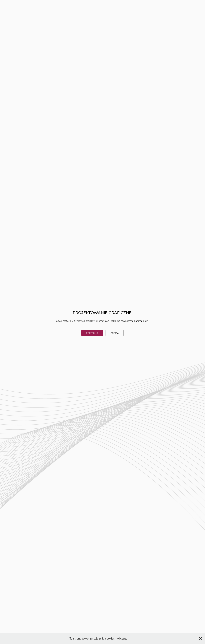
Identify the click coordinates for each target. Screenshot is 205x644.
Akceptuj (123, 638)
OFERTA (115, 333)
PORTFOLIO (92, 333)
